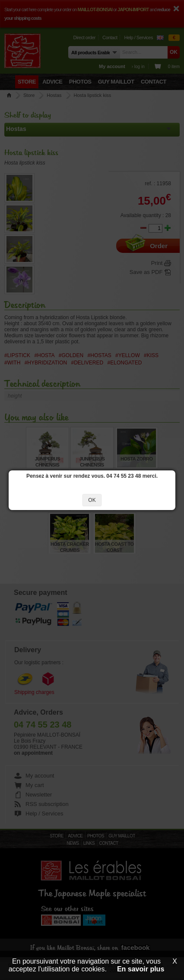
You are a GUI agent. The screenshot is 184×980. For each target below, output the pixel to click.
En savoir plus (141, 969)
